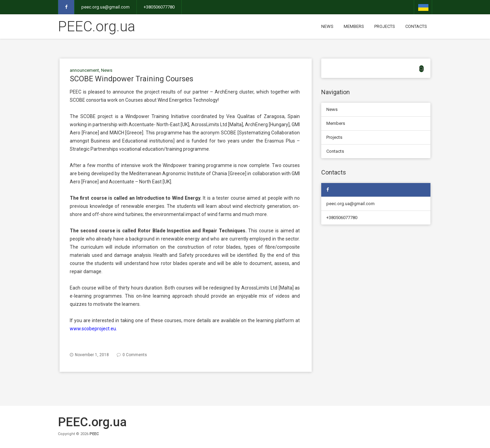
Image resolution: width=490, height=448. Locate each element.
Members (354, 26)
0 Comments (135, 355)
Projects (385, 26)
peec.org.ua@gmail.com (105, 7)
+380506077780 (159, 7)
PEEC (94, 434)
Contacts (416, 26)
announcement (84, 70)
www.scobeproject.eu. (93, 329)
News (327, 26)
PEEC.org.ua (96, 26)
